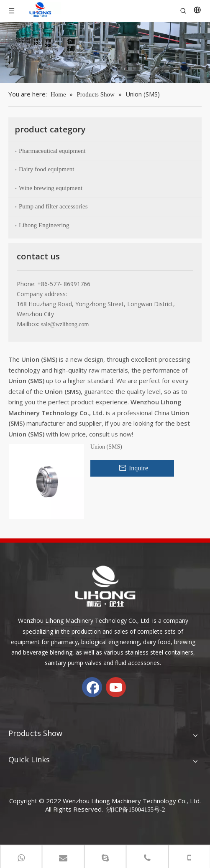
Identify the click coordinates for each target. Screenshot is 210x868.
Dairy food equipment (46, 169)
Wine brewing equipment (51, 188)
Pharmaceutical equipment (52, 151)
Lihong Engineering (44, 225)
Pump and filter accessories (53, 206)
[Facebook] (92, 687)
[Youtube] (116, 687)
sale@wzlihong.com (65, 324)
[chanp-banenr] (105, 52)
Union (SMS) (106, 447)
